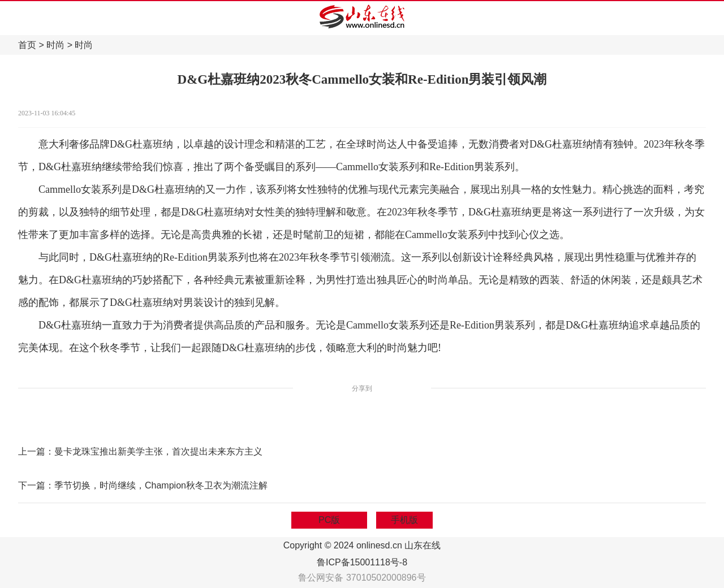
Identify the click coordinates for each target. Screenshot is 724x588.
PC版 (329, 520)
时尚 (55, 45)
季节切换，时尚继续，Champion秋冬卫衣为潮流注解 (161, 485)
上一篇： (36, 451)
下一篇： (36, 485)
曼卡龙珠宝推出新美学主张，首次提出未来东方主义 (158, 451)
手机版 (404, 520)
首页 (27, 45)
